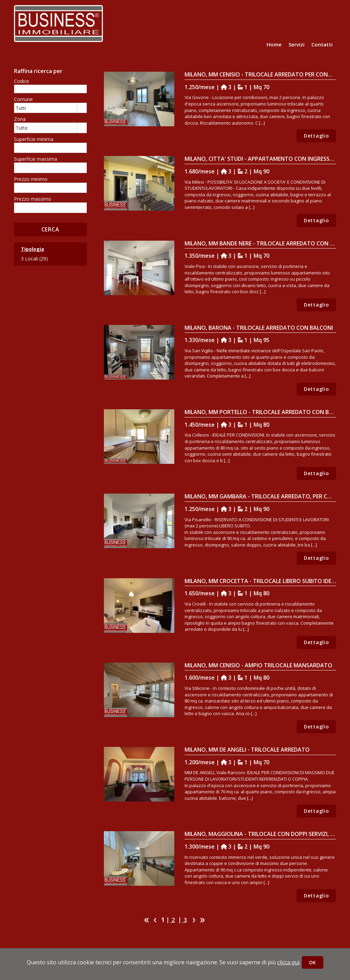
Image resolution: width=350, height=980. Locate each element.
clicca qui (288, 962)
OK (313, 962)
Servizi (297, 44)
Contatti (322, 44)
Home (274, 44)
